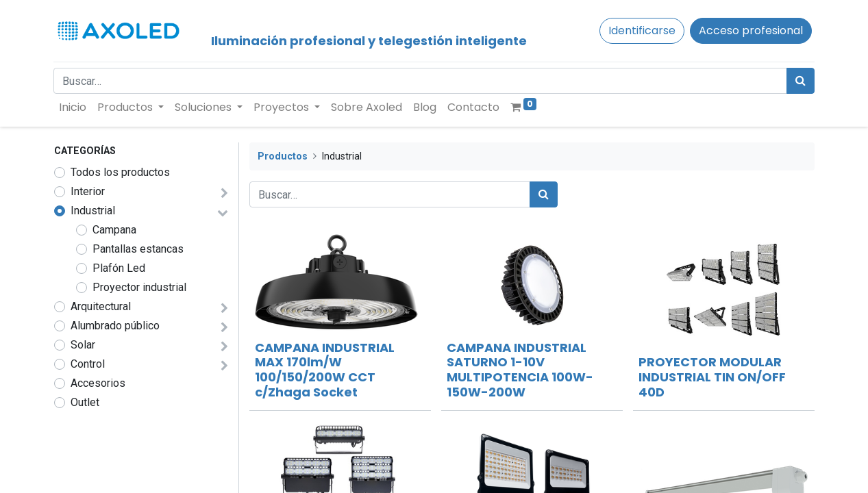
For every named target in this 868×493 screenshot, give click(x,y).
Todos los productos (120, 172)
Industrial (93, 211)
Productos (283, 156)
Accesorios (98, 383)
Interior (88, 191)
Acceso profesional (751, 30)
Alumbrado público (115, 326)
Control (88, 364)
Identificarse (642, 30)
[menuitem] (73, 108)
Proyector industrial (139, 287)
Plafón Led (119, 268)
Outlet (85, 402)
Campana (114, 230)
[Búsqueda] (801, 81)
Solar (83, 345)
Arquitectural (101, 306)
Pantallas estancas (138, 249)
